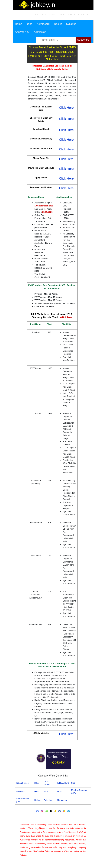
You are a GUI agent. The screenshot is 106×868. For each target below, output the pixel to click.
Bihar (37, 783)
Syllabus (71, 24)
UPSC (60, 792)
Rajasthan (48, 800)
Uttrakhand (62, 800)
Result (58, 24)
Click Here (66, 108)
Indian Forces (22, 783)
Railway (38, 800)
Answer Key (22, 32)
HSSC (37, 792)
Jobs (29, 24)
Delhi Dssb (21, 792)
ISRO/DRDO (63, 783)
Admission (40, 32)
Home (19, 24)
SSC (73, 783)
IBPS (46, 792)
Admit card (43, 24)
